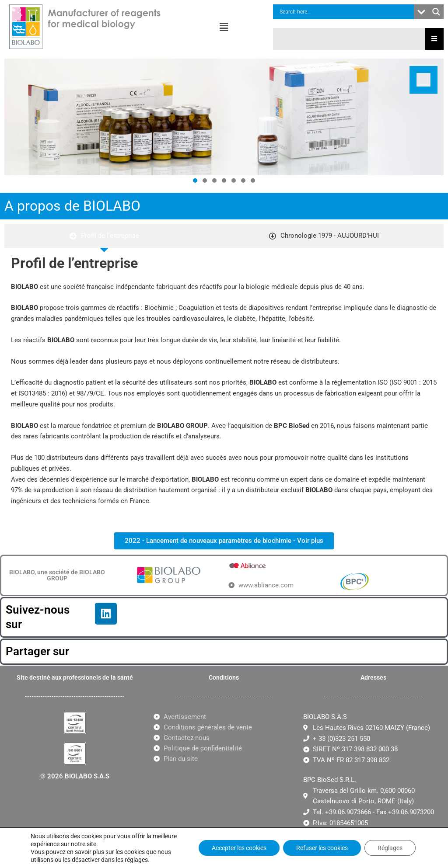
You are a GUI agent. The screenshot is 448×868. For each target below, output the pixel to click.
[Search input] (346, 12)
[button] (224, 27)
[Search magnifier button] (436, 12)
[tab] (104, 236)
